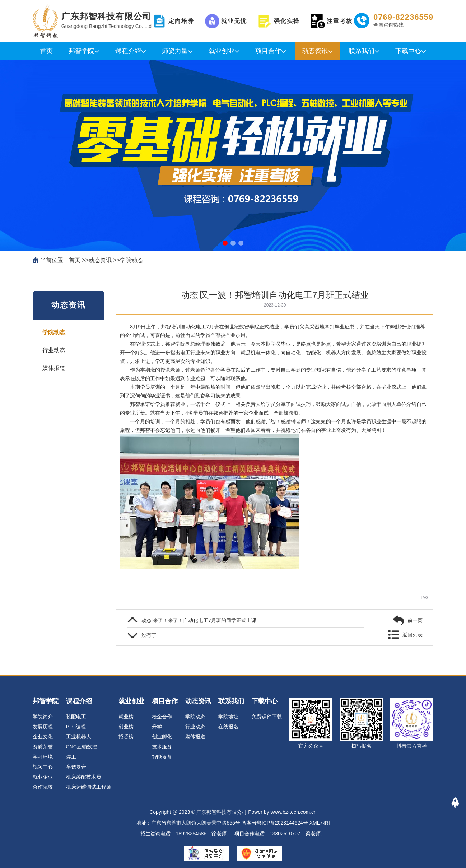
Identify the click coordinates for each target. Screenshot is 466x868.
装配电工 (76, 717)
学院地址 (228, 717)
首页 (46, 51)
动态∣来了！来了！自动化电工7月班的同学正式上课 (199, 620)
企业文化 (43, 737)
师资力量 (175, 51)
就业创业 (222, 51)
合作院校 (43, 787)
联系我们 (362, 51)
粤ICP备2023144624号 (282, 823)
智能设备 (162, 757)
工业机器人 (79, 737)
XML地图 (320, 823)
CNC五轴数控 (81, 747)
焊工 (71, 757)
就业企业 (43, 777)
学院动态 (131, 260)
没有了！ (152, 635)
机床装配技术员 (84, 777)
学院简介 (43, 717)
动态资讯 (315, 51)
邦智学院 (81, 51)
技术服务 (162, 747)
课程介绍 (128, 51)
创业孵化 (162, 737)
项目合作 (268, 51)
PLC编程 (76, 727)
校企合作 (162, 717)
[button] (225, 243)
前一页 (415, 620)
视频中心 (43, 767)
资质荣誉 (43, 747)
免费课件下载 (267, 717)
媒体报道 (54, 368)
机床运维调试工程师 (89, 787)
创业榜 (126, 727)
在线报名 (228, 727)
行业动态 (54, 350)
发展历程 (43, 727)
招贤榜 (126, 737)
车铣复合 (76, 767)
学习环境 (43, 757)
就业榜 (126, 717)
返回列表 (413, 635)
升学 (157, 727)
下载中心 (408, 51)
